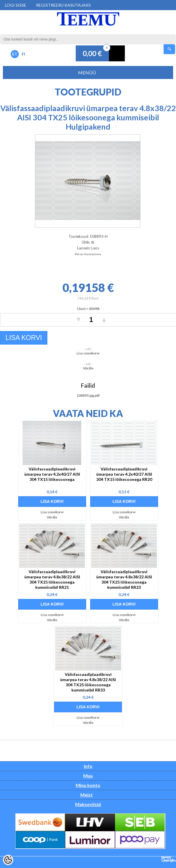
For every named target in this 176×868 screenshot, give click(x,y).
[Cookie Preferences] (8, 860)
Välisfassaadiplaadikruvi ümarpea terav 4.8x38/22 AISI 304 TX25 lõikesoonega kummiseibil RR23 (124, 579)
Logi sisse (16, 5)
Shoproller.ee (169, 859)
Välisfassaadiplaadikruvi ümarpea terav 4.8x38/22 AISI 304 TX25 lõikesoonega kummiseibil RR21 (52, 579)
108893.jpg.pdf (88, 395)
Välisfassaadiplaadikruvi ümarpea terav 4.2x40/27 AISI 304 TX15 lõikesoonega (52, 474)
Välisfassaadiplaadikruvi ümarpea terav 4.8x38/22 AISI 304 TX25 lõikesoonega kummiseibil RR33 (88, 682)
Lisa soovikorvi (88, 353)
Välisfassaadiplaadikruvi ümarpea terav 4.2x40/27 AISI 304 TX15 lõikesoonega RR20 (124, 474)
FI (23, 54)
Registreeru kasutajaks (63, 5)
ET (15, 54)
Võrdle (88, 368)
